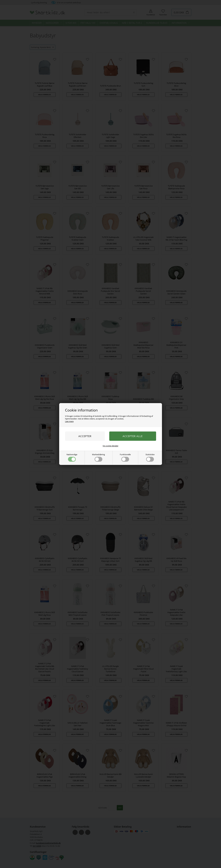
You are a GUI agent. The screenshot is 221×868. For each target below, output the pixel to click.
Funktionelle (125, 457)
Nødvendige (72, 457)
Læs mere (69, 421)
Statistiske (150, 457)
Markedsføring (98, 457)
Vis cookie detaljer (110, 446)
